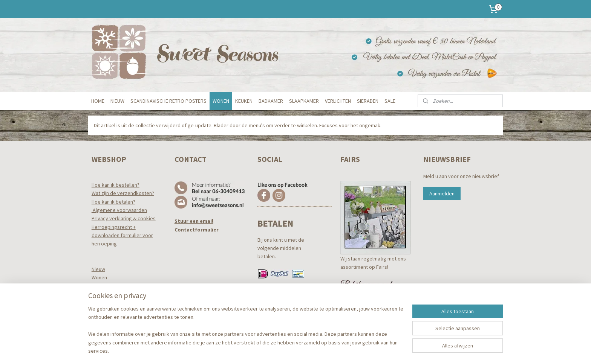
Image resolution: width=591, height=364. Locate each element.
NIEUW (117, 101)
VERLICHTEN (338, 101)
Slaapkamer (105, 303)
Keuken (100, 286)
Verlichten (103, 311)
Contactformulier (197, 230)
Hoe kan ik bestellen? (116, 185)
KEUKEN (244, 101)
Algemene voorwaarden (119, 210)
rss (286, 350)
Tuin (96, 320)
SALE (390, 101)
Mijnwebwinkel (363, 350)
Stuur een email (194, 221)
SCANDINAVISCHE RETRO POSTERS (168, 101)
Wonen (99, 277)
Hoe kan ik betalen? (113, 202)
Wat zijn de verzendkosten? (123, 193)
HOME (98, 101)
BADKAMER (271, 101)
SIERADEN (368, 101)
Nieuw (98, 269)
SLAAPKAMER (304, 101)
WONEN (221, 101)
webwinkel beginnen (309, 350)
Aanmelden (442, 193)
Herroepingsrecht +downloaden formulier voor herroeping (122, 235)
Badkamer (103, 294)
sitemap (273, 350)
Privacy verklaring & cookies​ (124, 218)
